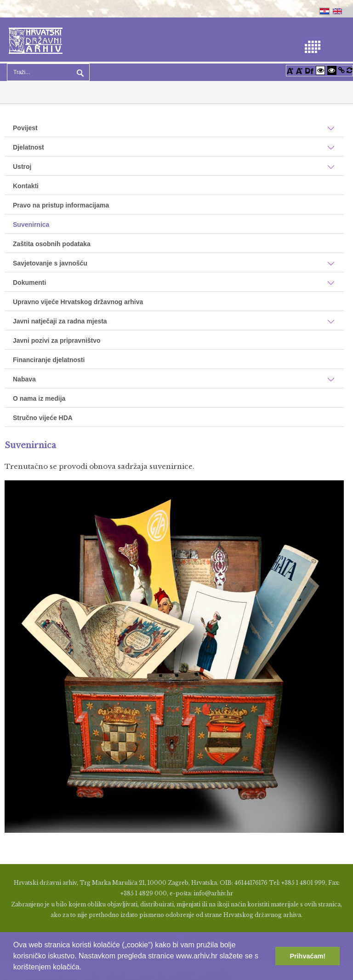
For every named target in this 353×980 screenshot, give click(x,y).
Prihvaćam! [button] (307, 956)
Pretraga (79, 72)
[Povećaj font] (290, 70)
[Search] (48, 72)
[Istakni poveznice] (342, 70)
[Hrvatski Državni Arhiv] (36, 40)
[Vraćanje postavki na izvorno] (350, 70)
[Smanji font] (299, 70)
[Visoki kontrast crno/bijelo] (332, 70)
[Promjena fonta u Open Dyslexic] (309, 70)
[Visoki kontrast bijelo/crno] (320, 70)
